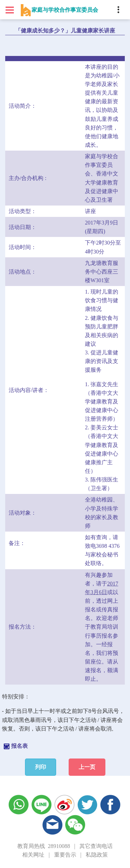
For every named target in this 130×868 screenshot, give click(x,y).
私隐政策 (97, 855)
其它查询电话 (96, 846)
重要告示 (65, 855)
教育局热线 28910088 (44, 846)
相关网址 (33, 855)
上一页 (87, 767)
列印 (41, 767)
